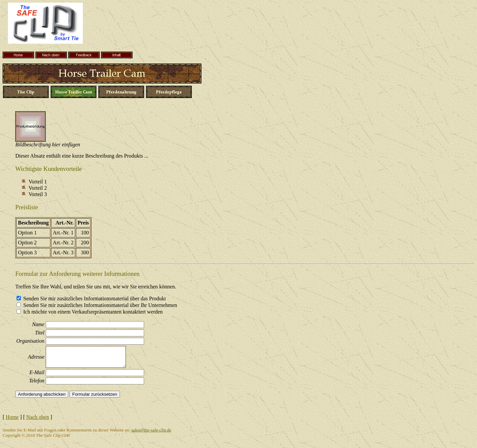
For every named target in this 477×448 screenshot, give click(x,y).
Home (12, 417)
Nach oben (38, 417)
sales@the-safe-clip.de (151, 430)
